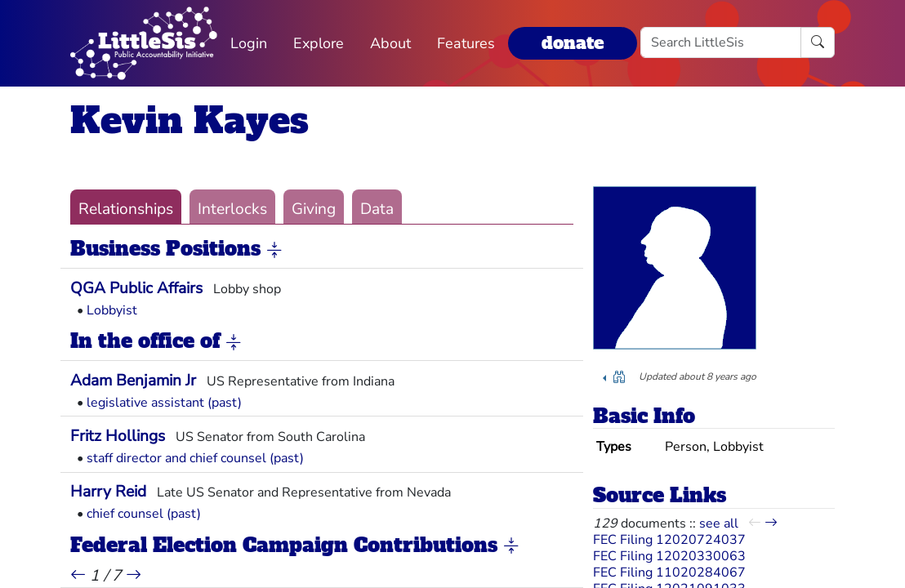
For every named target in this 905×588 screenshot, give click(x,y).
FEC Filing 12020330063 (669, 556)
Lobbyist (112, 310)
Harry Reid (108, 492)
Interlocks (232, 209)
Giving (314, 209)
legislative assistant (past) (164, 403)
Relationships (126, 209)
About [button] (390, 43)
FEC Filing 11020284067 (669, 572)
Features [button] (466, 43)
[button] (274, 250)
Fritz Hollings (118, 436)
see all (719, 523)
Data (377, 209)
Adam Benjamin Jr (133, 381)
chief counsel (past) (144, 514)
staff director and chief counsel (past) (195, 458)
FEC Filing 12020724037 (669, 540)
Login (249, 43)
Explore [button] (319, 43)
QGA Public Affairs (136, 288)
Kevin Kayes (189, 120)
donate (573, 43)
